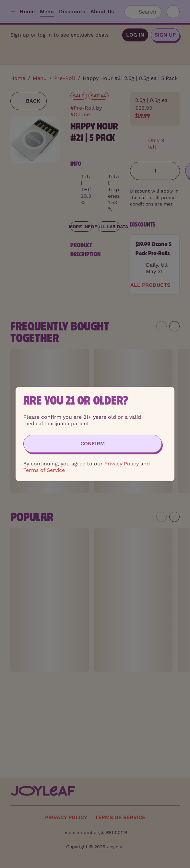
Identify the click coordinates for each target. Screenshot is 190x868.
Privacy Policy (122, 464)
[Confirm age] (93, 444)
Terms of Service (44, 470)
